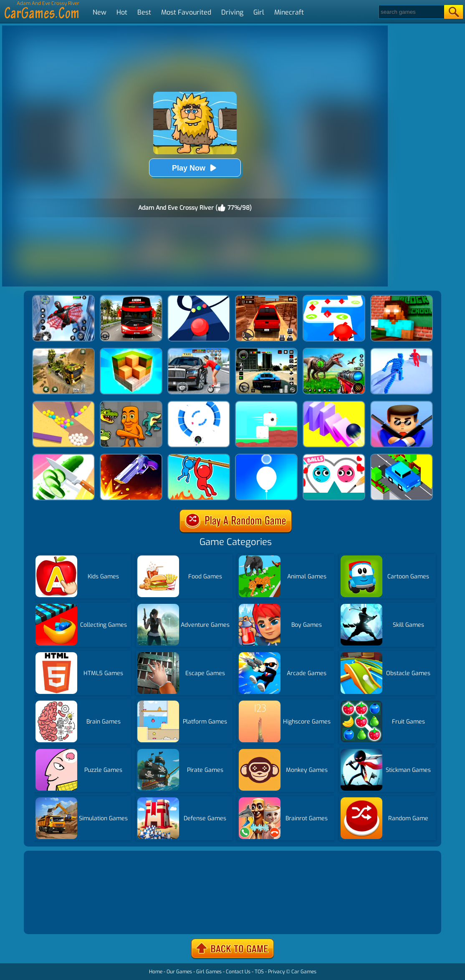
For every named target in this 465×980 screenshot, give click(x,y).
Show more (54, 918)
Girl (259, 12)
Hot (122, 12)
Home (156, 972)
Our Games (179, 972)
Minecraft (289, 12)
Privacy (276, 972)
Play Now (195, 168)
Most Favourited (186, 12)
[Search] (411, 12)
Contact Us (238, 972)
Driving (232, 12)
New (100, 12)
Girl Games (209, 972)
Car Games (304, 972)
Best (144, 12)
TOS (259, 972)
